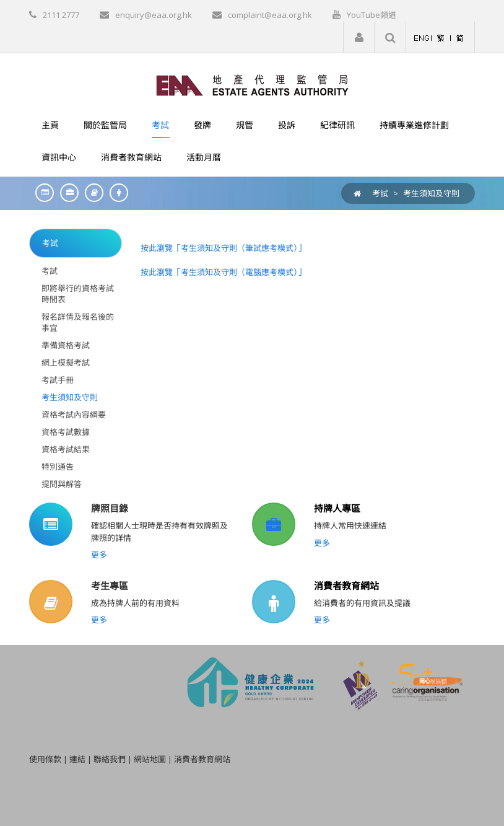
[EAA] (252, 84)
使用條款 (45, 759)
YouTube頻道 (371, 15)
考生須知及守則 (431, 193)
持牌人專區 (337, 508)
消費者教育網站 (346, 586)
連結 (77, 759)
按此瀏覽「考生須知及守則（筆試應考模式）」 (223, 248)
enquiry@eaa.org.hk (154, 15)
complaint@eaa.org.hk (270, 15)
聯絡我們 (110, 759)
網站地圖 (150, 759)
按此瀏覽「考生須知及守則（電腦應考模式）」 (223, 272)
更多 (99, 555)
